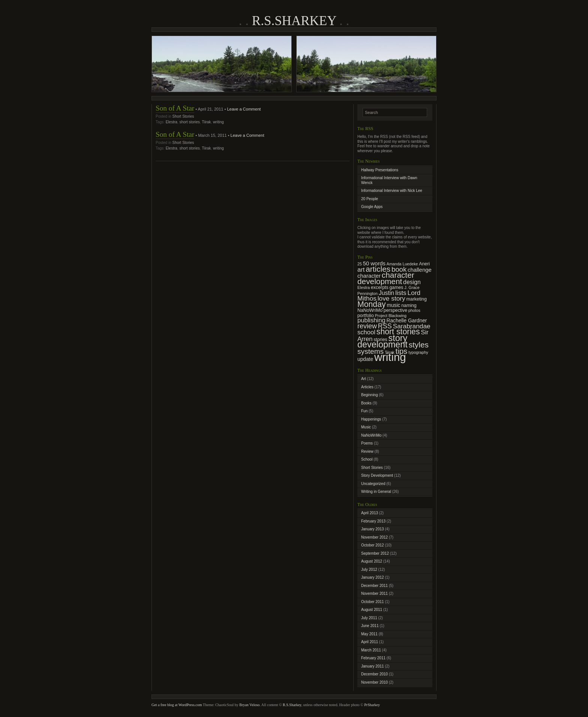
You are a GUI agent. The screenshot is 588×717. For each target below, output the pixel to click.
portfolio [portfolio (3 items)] (366, 316)
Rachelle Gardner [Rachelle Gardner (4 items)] (407, 321)
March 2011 (371, 650)
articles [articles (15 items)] (378, 269)
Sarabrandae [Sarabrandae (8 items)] (412, 326)
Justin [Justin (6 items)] (386, 293)
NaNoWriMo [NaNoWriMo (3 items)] (370, 310)
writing (218, 122)
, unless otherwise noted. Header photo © (333, 705)
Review (367, 451)
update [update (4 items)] (365, 359)
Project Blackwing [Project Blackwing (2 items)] (391, 316)
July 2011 (369, 618)
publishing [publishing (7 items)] (371, 320)
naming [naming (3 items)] (409, 305)
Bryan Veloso (249, 705)
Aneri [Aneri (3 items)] (424, 264)
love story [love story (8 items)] (391, 298)
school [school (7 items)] (366, 332)
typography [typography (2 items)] (418, 352)
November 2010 (374, 682)
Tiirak (206, 122)
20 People (370, 199)
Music (366, 427)
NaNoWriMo (371, 435)
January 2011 (373, 666)
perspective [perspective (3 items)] (395, 310)
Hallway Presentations (380, 170)
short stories (189, 122)
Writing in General (376, 492)
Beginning (369, 395)
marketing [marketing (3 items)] (417, 299)
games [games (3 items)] (396, 287)
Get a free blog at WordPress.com (177, 705)
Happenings (371, 419)
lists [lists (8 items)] (401, 293)
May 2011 (369, 634)
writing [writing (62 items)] (390, 357)
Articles (367, 387)
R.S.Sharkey (294, 21)
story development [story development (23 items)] (382, 341)
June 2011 (370, 626)
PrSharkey (372, 705)
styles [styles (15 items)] (419, 345)
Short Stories (183, 116)
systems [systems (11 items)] (370, 351)
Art (364, 379)
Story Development (377, 475)
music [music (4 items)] (393, 305)
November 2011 (374, 594)
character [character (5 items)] (369, 276)
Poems (367, 443)
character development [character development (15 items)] (386, 278)
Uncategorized (373, 484)
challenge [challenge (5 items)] (420, 270)
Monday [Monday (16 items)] (372, 304)
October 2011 (373, 602)
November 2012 (374, 537)
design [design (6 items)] (412, 282)
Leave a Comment (244, 109)
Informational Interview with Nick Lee (392, 191)
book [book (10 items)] (399, 269)
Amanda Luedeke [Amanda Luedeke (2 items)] (402, 264)
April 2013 (370, 513)
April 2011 (370, 642)
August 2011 (372, 610)
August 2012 (372, 561)
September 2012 (375, 553)
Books (366, 403)
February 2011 (373, 658)
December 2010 (374, 674)
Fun (364, 411)
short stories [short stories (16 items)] (398, 332)
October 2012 (373, 545)
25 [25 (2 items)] (360, 264)
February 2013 (373, 521)
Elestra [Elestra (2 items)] (364, 287)
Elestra (172, 122)
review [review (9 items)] (367, 326)
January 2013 (373, 529)
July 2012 (369, 570)
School (367, 459)
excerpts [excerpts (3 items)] (380, 287)
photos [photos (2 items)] (414, 310)
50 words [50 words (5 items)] (374, 263)
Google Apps (372, 207)
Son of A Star (175, 108)
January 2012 (373, 577)
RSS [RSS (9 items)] (385, 326)
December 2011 (374, 586)
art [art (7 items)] (361, 270)
